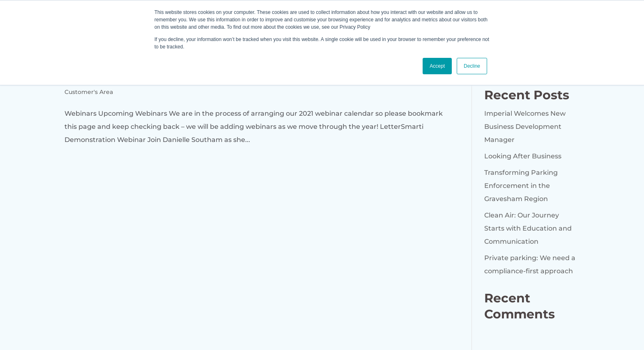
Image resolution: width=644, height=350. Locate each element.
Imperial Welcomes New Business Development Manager (525, 127)
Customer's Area (89, 92)
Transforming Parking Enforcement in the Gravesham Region (521, 186)
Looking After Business (523, 156)
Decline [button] (472, 66)
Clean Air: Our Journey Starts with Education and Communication (528, 228)
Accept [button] (437, 66)
